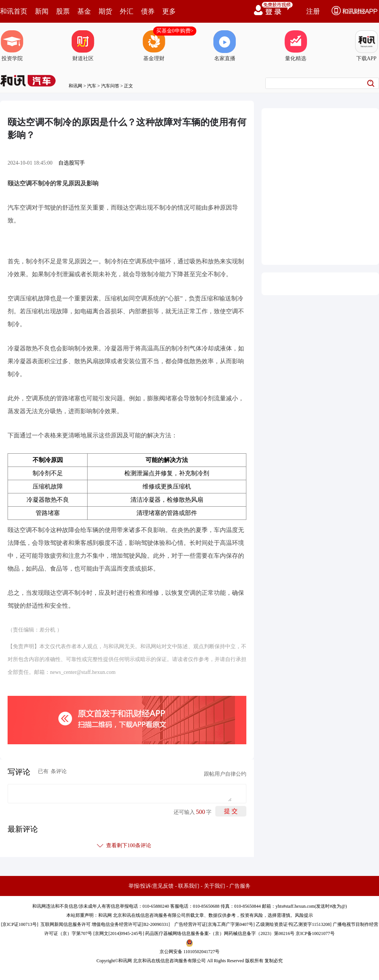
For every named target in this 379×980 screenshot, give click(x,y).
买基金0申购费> (175, 31)
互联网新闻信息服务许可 (66, 924)
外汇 (127, 11)
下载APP (366, 46)
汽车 (92, 86)
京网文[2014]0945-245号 (119, 933)
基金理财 (154, 46)
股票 (63, 11)
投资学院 (12, 46)
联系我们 (189, 886)
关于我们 (215, 886)
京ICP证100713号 (20, 924)
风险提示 (304, 915)
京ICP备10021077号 (315, 933)
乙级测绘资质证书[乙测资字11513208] (294, 924)
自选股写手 (72, 163)
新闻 (42, 11)
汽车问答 (110, 86)
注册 (313, 11)
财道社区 (83, 46)
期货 (105, 11)
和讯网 (75, 86)
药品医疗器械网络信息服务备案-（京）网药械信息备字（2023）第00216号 (220, 933)
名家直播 (225, 46)
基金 (84, 11)
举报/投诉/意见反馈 (151, 886)
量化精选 (296, 46)
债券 (148, 11)
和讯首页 (14, 11)
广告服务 (240, 886)
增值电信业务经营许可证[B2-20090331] (131, 924)
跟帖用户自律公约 (225, 774)
